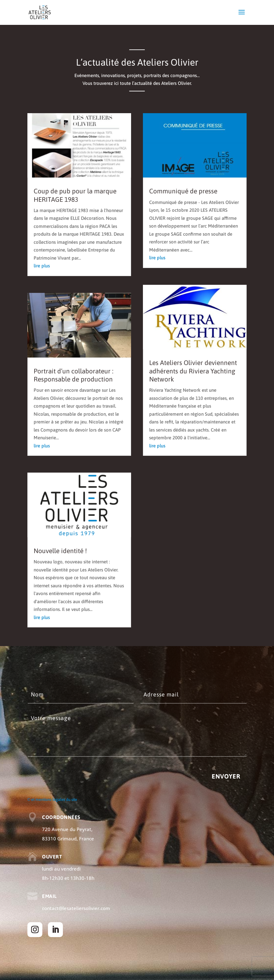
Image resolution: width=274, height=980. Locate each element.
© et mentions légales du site (52, 800)
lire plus (42, 266)
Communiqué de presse (183, 191)
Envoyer (226, 776)
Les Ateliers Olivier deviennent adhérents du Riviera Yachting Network (193, 371)
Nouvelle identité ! (60, 551)
